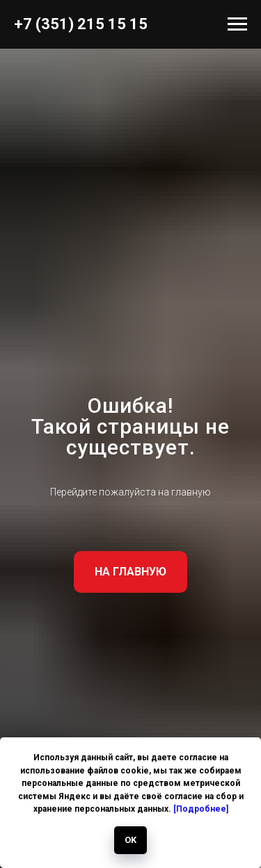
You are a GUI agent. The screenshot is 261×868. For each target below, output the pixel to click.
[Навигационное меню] (237, 24)
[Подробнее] (201, 809)
